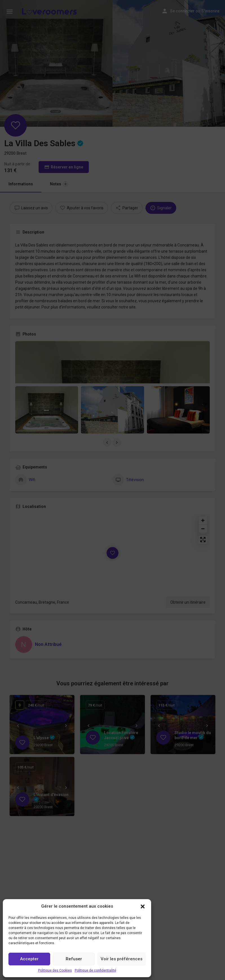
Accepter (29, 959)
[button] (143, 906)
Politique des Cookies (55, 970)
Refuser (74, 959)
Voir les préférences (122, 959)
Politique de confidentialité (95, 970)
